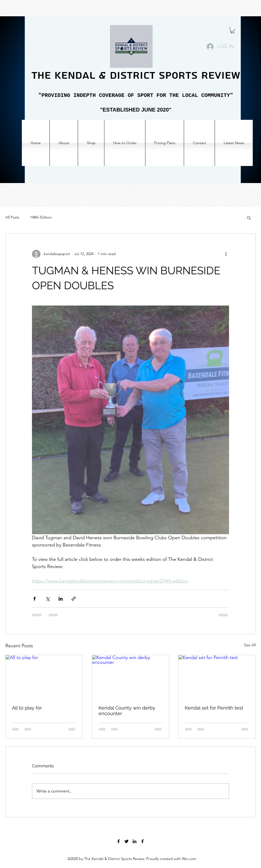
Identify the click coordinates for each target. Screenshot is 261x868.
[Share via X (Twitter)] (48, 599)
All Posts (12, 217)
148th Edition (41, 217)
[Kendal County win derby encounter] (131, 677)
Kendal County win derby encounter (127, 711)
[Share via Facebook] (34, 599)
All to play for (27, 708)
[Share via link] (74, 599)
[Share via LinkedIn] (61, 599)
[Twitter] (127, 841)
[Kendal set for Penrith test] (217, 677)
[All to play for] (44, 677)
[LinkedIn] (134, 841)
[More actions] (226, 254)
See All (250, 645)
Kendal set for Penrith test (214, 708)
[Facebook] (119, 841)
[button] (232, 31)
